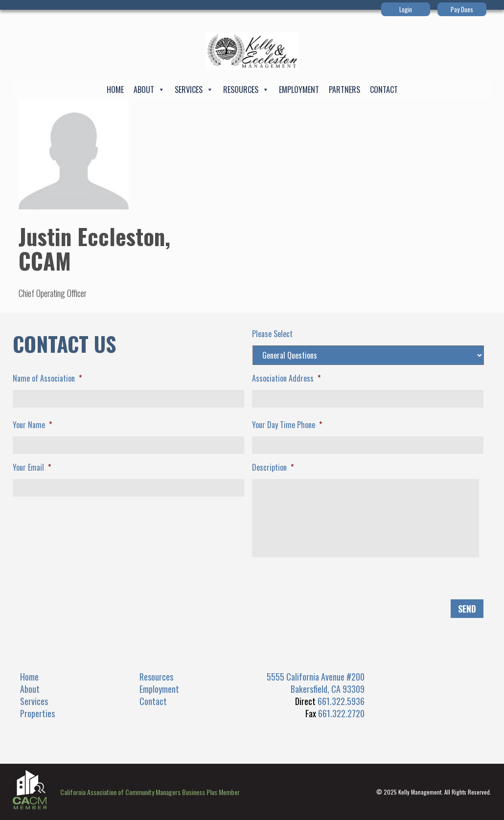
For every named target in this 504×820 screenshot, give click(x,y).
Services (194, 90)
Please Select (272, 334)
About (149, 90)
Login (406, 9)
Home (115, 90)
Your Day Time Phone (287, 425)
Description (273, 467)
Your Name (32, 425)
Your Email (32, 467)
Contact (384, 90)
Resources (246, 90)
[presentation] (87, 584)
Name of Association (47, 378)
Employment (299, 90)
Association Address (286, 378)
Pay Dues (462, 9)
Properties (37, 713)
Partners (344, 90)
